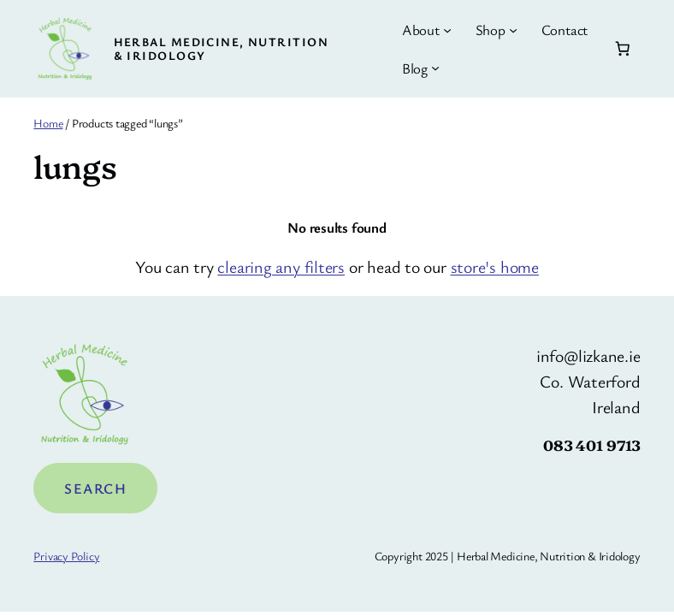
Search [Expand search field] (95, 488)
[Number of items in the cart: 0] (622, 49)
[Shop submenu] (513, 30)
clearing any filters (281, 267)
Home (48, 123)
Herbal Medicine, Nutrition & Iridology (221, 48)
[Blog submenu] (435, 68)
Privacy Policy (66, 556)
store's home (495, 267)
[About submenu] (447, 30)
